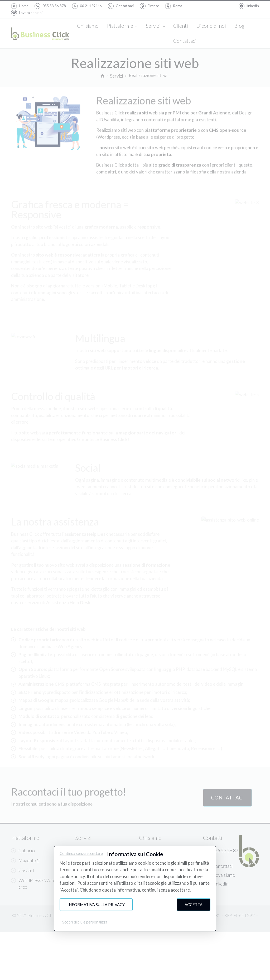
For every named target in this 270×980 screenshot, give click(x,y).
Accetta (194, 905)
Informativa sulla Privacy (96, 905)
